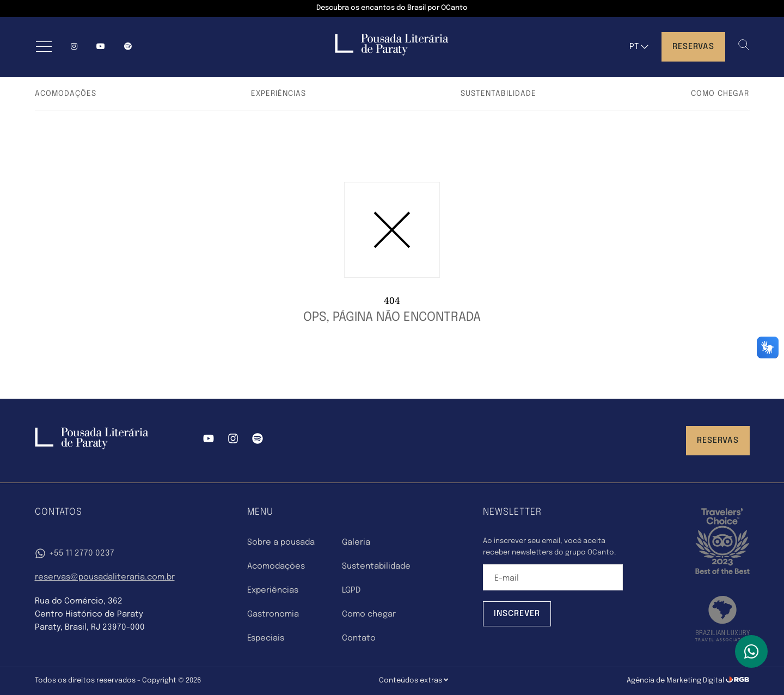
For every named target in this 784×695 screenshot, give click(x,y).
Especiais (266, 638)
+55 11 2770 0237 (75, 553)
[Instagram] (74, 47)
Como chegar (720, 94)
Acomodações (66, 94)
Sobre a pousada (281, 542)
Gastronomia (273, 614)
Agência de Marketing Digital (676, 681)
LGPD (351, 590)
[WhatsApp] (751, 651)
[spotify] (128, 47)
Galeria (356, 542)
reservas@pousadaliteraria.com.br (105, 577)
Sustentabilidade (498, 94)
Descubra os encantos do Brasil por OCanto (392, 8)
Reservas (693, 47)
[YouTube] (101, 47)
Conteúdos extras (414, 680)
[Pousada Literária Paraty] (92, 447)
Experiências (278, 94)
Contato (359, 638)
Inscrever (517, 614)
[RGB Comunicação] (738, 681)
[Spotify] (258, 441)
